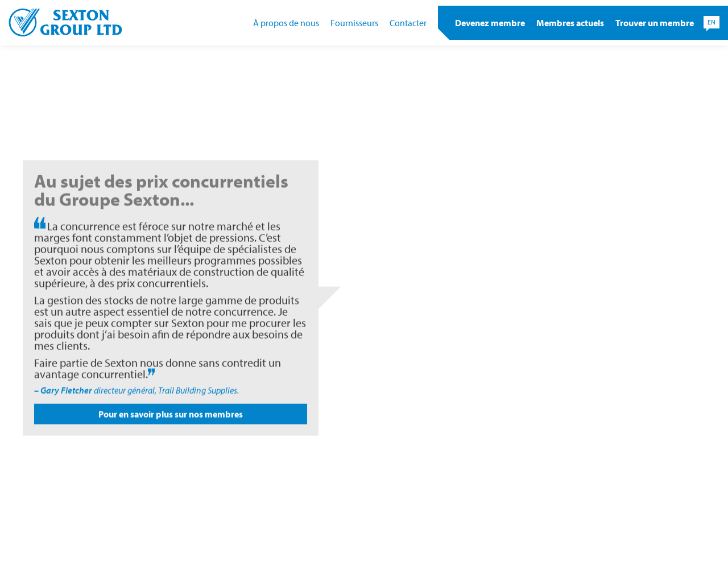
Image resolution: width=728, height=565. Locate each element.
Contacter (408, 23)
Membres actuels (570, 23)
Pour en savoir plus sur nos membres (171, 419)
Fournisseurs (354, 23)
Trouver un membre (655, 23)
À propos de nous (286, 23)
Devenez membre (490, 23)
